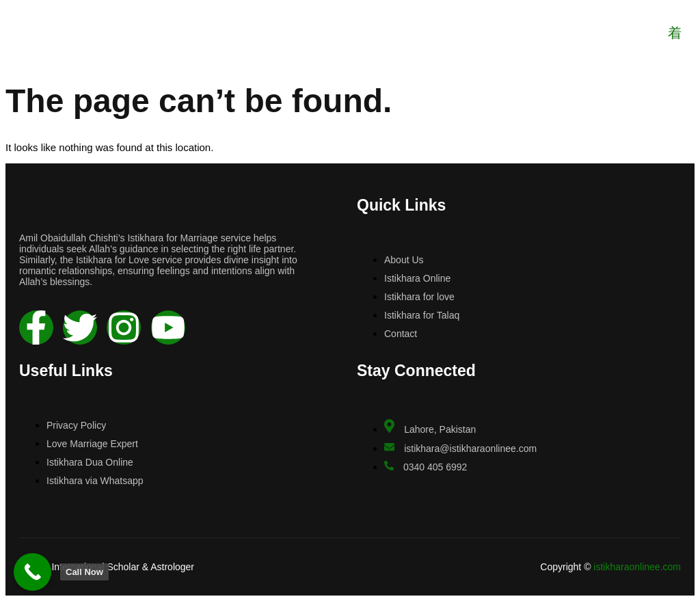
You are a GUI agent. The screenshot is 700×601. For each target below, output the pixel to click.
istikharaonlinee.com (637, 567)
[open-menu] (674, 33)
